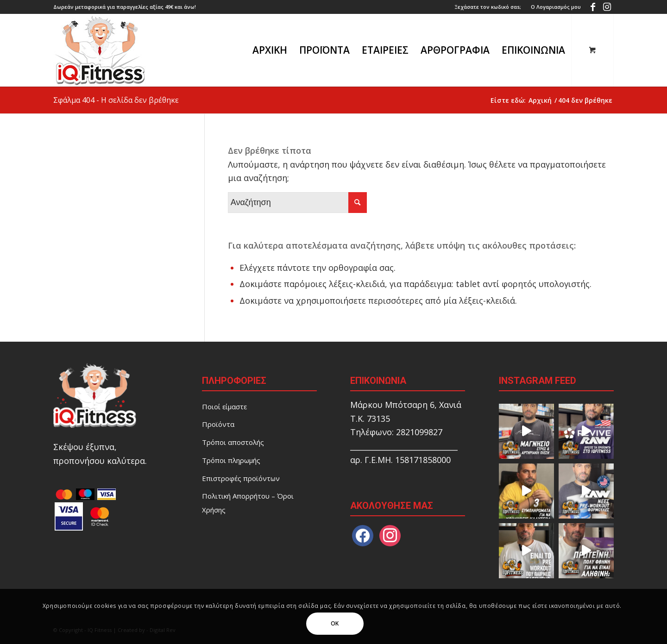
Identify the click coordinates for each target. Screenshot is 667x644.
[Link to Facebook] (593, 7)
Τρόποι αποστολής (233, 442)
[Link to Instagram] (607, 7)
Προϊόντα (218, 424)
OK (335, 623)
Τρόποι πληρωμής (231, 460)
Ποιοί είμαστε (224, 406)
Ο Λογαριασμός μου (556, 7)
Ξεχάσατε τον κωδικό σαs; (488, 7)
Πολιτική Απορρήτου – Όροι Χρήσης (248, 503)
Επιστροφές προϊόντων (241, 478)
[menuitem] (488, 7)
